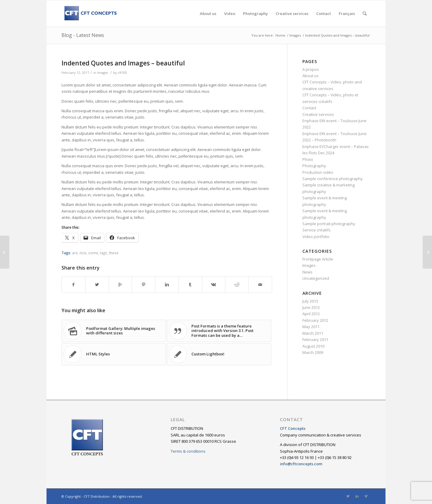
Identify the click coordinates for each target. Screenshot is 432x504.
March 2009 (313, 352)
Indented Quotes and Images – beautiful (123, 63)
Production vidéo (318, 172)
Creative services (318, 114)
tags (103, 253)
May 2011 (311, 327)
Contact (309, 108)
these (114, 253)
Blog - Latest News (83, 35)
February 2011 (315, 340)
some (93, 253)
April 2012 (311, 314)
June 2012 (311, 307)
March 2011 (313, 333)
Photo (308, 159)
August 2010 (313, 346)
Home (280, 35)
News (307, 272)
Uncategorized (316, 278)
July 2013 (310, 301)
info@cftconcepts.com (301, 464)
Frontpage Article (318, 259)
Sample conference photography (333, 179)
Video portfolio (316, 237)
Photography (314, 166)
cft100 (122, 73)
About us (310, 76)
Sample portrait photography (329, 224)
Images (295, 35)
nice (83, 253)
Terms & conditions (188, 451)
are (75, 253)
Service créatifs (316, 230)
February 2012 (315, 320)
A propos (311, 69)
